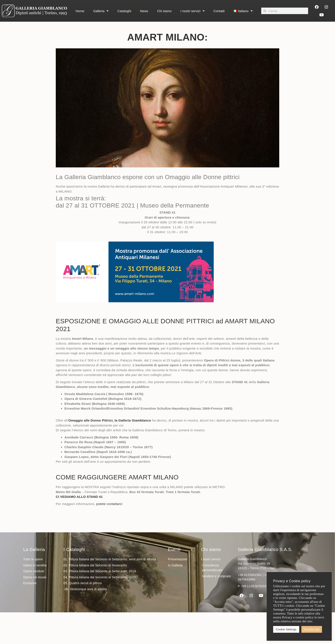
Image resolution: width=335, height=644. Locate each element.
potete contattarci (109, 504)
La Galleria (34, 549)
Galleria (101, 11)
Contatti (219, 11)
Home (80, 11)
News (144, 11)
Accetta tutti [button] (312, 629)
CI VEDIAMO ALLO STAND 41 (79, 497)
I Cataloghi (74, 549)
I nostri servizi (193, 11)
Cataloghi (124, 11)
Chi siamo (164, 11)
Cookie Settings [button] (286, 629)
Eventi (174, 549)
